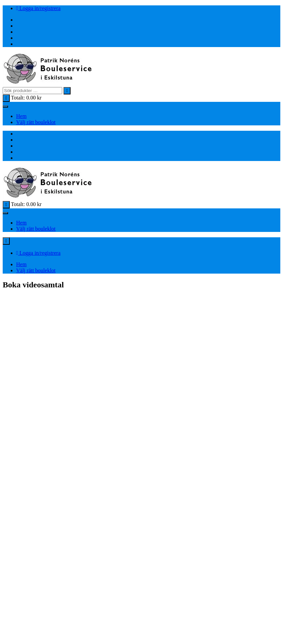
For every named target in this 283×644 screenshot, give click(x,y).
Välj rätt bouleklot (36, 122)
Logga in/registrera (38, 8)
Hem (21, 116)
